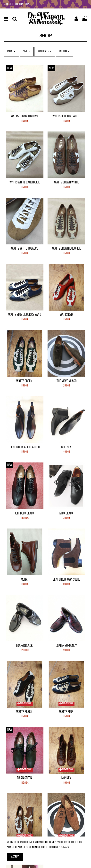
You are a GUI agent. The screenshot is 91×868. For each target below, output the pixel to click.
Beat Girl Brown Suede (66, 580)
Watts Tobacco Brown (25, 116)
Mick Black (66, 513)
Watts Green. (25, 381)
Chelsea (66, 447)
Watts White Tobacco (25, 249)
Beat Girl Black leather (25, 447)
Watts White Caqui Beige (25, 182)
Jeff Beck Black (25, 513)
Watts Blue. (66, 712)
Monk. (25, 580)
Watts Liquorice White (66, 116)
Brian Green (25, 778)
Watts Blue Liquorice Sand (25, 315)
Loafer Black (25, 646)
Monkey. (66, 778)
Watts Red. (66, 315)
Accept (15, 857)
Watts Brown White (66, 182)
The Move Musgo (66, 381)
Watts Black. (25, 712)
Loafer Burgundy (66, 646)
